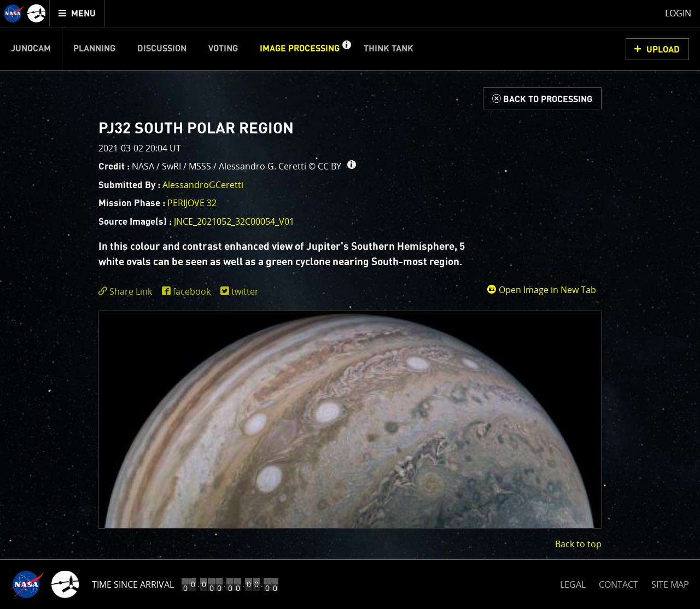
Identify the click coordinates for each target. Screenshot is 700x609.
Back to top (578, 544)
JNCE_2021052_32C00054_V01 (234, 221)
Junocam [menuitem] (31, 49)
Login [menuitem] (678, 13)
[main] (350, 304)
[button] (346, 49)
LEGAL (573, 582)
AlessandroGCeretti (203, 185)
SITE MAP (670, 584)
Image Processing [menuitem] (300, 49)
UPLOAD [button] (663, 50)
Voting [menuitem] (223, 49)
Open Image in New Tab (541, 290)
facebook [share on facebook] (192, 291)
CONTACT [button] (619, 584)
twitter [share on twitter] (245, 291)
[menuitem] (77, 13)
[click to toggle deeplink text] (127, 292)
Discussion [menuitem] (162, 49)
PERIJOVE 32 (192, 203)
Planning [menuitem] (94, 49)
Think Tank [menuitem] (389, 49)
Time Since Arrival (133, 584)
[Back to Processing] (542, 98)
